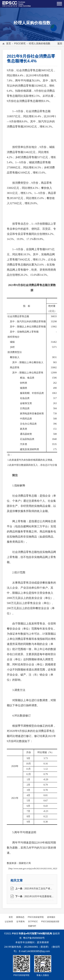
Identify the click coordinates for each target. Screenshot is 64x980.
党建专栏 (32, 926)
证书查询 (20, 921)
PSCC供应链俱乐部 (50, 921)
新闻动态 (20, 917)
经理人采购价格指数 (40, 43)
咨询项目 (51, 917)
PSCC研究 (20, 43)
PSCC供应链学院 (36, 917)
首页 (9, 43)
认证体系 (9, 921)
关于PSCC (33, 921)
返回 (60, 43)
